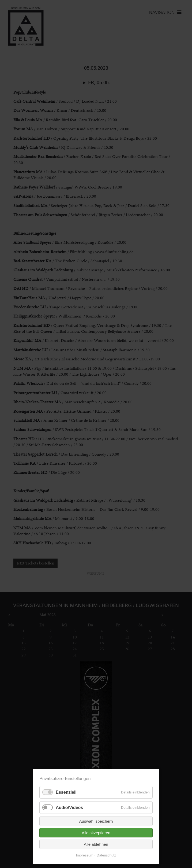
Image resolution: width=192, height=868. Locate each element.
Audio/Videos (69, 808)
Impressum (85, 855)
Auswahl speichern (96, 821)
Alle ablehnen (96, 844)
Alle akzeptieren (96, 833)
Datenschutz (106, 855)
